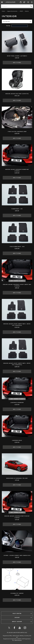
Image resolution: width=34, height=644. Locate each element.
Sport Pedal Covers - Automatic (17, 56)
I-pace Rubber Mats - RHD (17, 247)
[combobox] (17, 6)
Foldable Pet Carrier (17, 593)
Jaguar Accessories (12, 11)
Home (3, 11)
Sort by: (8, 26)
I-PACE (21, 11)
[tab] (17, 614)
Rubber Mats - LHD (17, 209)
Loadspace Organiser (17, 403)
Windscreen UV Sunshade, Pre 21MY (17, 478)
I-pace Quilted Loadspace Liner (17, 132)
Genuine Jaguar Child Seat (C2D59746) (17, 94)
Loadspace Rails (17, 440)
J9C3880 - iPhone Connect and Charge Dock (17, 555)
